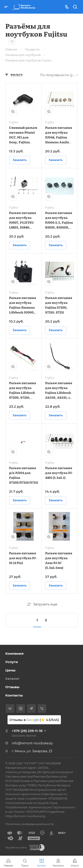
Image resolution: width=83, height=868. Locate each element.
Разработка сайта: (16, 848)
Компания (14, 653)
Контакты (14, 695)
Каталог (13, 679)
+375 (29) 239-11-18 (27, 731)
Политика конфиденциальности (30, 824)
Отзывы (12, 687)
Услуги (12, 662)
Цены (10, 670)
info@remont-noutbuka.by (32, 743)
